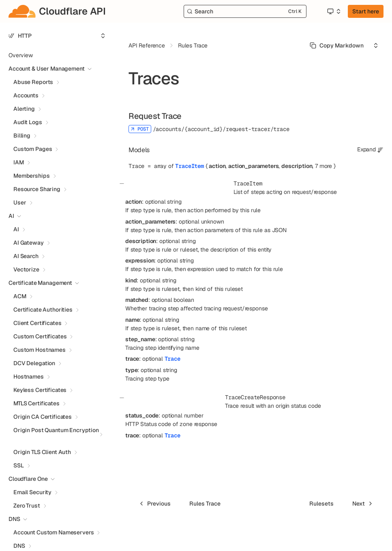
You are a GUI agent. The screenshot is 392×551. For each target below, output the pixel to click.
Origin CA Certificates (43, 417)
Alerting (24, 109)
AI (16, 229)
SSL (19, 465)
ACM (20, 296)
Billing (22, 136)
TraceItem (190, 166)
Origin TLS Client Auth (42, 452)
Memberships (31, 176)
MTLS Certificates (36, 403)
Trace (172, 359)
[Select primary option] (337, 45)
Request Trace (155, 116)
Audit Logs (28, 122)
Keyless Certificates (40, 390)
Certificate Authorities (43, 310)
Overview (21, 55)
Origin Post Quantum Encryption (56, 430)
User (20, 202)
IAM (19, 162)
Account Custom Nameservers (54, 532)
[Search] (245, 11)
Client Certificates (37, 323)
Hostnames (29, 377)
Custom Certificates (40, 336)
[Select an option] (334, 11)
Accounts (26, 95)
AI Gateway (29, 243)
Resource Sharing (37, 189)
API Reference (147, 45)
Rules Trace (193, 45)
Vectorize (26, 269)
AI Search (26, 256)
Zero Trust (27, 506)
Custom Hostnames (40, 350)
